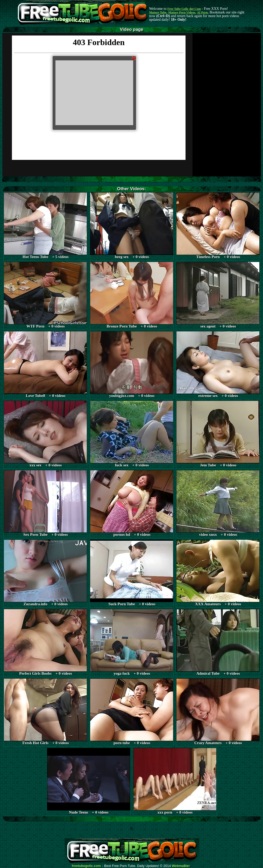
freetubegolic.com (86, 866)
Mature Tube (158, 12)
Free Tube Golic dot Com (184, 9)
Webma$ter (181, 866)
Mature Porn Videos (182, 12)
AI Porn (202, 12)
